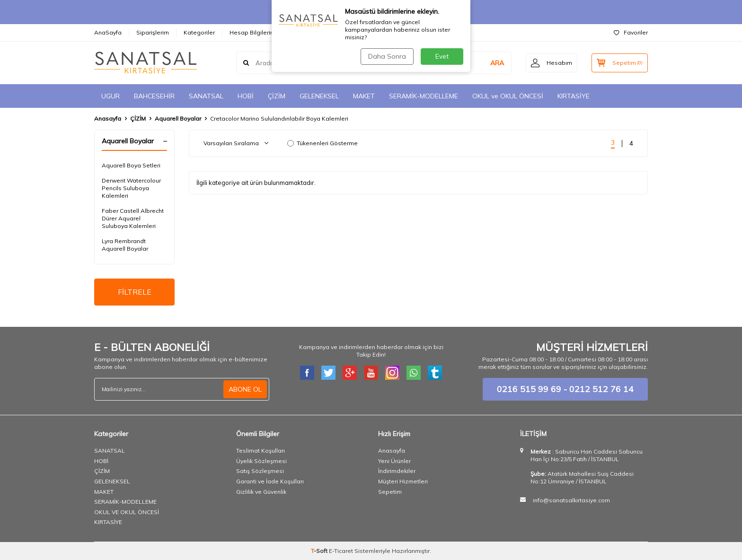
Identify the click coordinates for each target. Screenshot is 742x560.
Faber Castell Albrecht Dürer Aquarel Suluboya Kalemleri (133, 218)
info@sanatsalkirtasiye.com (571, 500)
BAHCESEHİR (154, 96)
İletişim (305, 32)
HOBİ (246, 96)
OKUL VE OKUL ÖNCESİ (127, 512)
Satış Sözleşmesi (260, 471)
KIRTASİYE (574, 96)
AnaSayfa (108, 32)
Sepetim (390, 492)
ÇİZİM (277, 96)
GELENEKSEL (319, 96)
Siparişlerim (153, 32)
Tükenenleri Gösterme (322, 143)
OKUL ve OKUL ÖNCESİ (508, 96)
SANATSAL (206, 96)
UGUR (110, 96)
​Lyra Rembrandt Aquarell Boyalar (125, 245)
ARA (497, 63)
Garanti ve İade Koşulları (270, 481)
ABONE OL (245, 389)
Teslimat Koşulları (261, 451)
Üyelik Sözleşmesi (261, 461)
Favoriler (631, 32)
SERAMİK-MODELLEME (424, 96)
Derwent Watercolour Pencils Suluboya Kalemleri (131, 188)
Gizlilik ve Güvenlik (261, 492)
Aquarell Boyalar (178, 118)
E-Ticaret (341, 551)
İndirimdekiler (397, 471)
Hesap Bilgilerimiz (255, 32)
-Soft (320, 551)
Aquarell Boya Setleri (131, 165)
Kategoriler (199, 32)
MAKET (364, 96)
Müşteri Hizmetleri (403, 481)
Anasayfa (108, 118)
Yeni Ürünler (394, 461)
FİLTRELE (135, 292)
